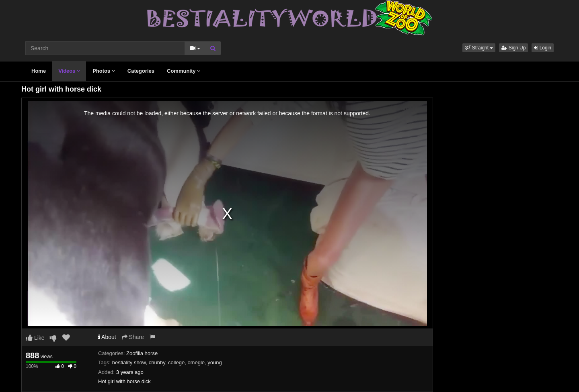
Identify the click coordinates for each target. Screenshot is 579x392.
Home (39, 71)
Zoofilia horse (142, 353)
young (215, 362)
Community (184, 71)
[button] (479, 48)
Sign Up (513, 48)
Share (133, 337)
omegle (196, 362)
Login (543, 48)
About (107, 337)
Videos (69, 71)
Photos (104, 71)
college (176, 362)
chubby (157, 362)
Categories (141, 71)
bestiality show (129, 362)
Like (35, 338)
